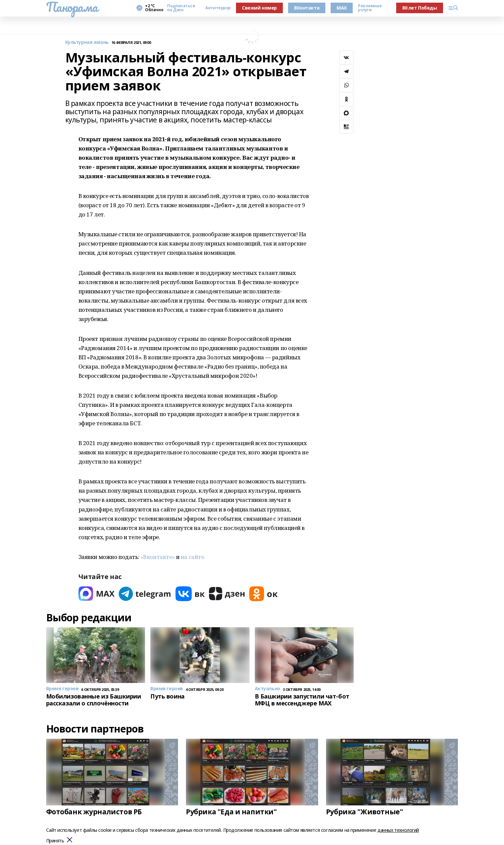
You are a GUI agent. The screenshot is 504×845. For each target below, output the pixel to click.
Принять (55, 841)
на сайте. (193, 557)
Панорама (72, 7)
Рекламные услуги (370, 8)
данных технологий (398, 830)
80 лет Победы (420, 8)
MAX (342, 8)
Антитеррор (218, 8)
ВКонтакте (307, 8)
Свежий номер (259, 8)
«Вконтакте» (158, 557)
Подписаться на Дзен (181, 8)
